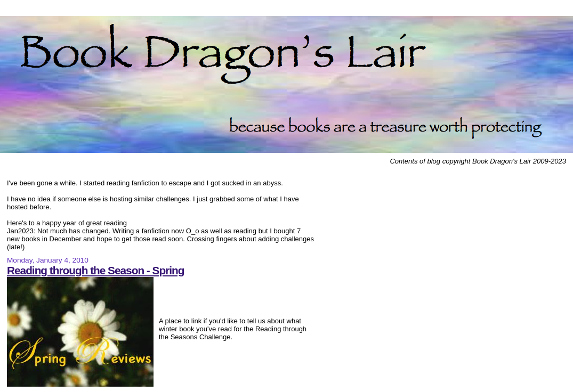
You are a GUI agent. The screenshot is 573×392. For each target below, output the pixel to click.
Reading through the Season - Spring (95, 270)
